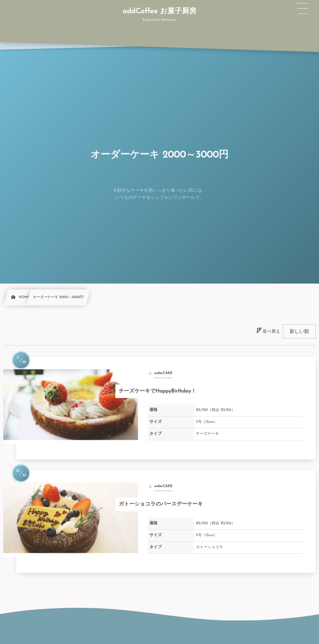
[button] (302, 9)
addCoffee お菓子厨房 (159, 11)
